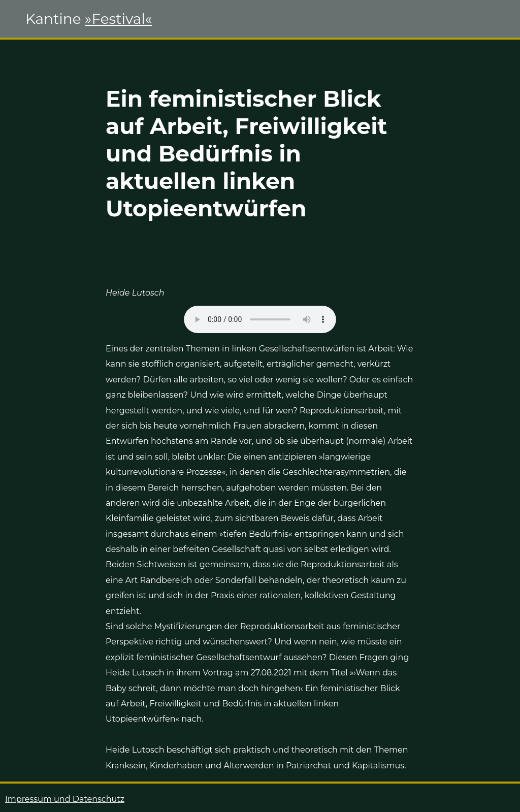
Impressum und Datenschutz (65, 799)
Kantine (89, 19)
